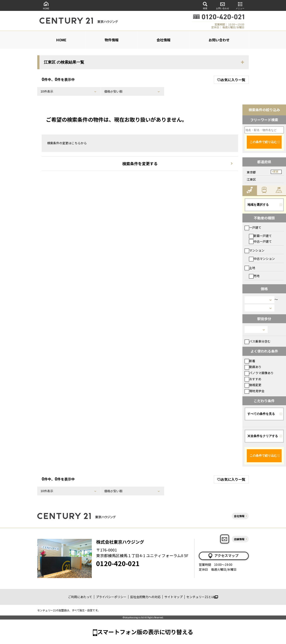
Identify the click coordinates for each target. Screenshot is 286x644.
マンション (255, 250)
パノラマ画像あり (259, 373)
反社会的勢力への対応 (145, 597)
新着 (250, 361)
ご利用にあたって (80, 597)
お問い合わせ (223, 5)
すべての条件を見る (261, 414)
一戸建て (253, 227)
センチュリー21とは (202, 597)
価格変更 (253, 385)
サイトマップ (174, 597)
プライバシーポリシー (111, 597)
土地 (250, 268)
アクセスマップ (223, 556)
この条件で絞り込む (263, 142)
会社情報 (163, 40)
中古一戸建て (260, 241)
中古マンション (262, 259)
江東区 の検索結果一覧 (64, 62)
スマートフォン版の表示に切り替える (145, 632)
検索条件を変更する (140, 163)
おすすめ (253, 379)
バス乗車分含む (258, 341)
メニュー (240, 5)
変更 (276, 172)
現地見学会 (255, 391)
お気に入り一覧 (231, 80)
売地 (254, 276)
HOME (46, 5)
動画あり (253, 367)
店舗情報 (239, 539)
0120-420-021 (118, 563)
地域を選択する (258, 205)
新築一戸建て (260, 236)
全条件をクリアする (263, 436)
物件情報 (112, 40)
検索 (205, 5)
